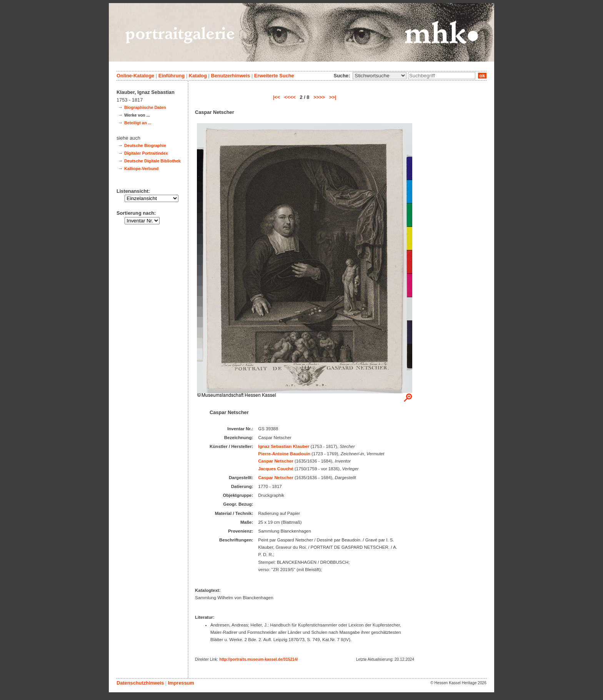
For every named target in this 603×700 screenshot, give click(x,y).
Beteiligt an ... (138, 123)
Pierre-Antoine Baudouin (284, 454)
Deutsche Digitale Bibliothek (152, 161)
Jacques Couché (276, 469)
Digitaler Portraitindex (146, 153)
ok (482, 76)
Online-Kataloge (135, 76)
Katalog (198, 76)
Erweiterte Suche (274, 76)
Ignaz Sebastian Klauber (284, 446)
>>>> (319, 97)
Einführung (172, 76)
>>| (333, 97)
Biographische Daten (145, 107)
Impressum (181, 683)
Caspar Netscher (276, 461)
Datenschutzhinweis (140, 683)
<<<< (290, 97)
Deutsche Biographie (145, 145)
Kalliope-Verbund (141, 169)
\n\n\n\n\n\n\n (380, 76)
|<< (277, 97)
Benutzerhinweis (230, 76)
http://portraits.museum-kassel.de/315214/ (258, 659)
